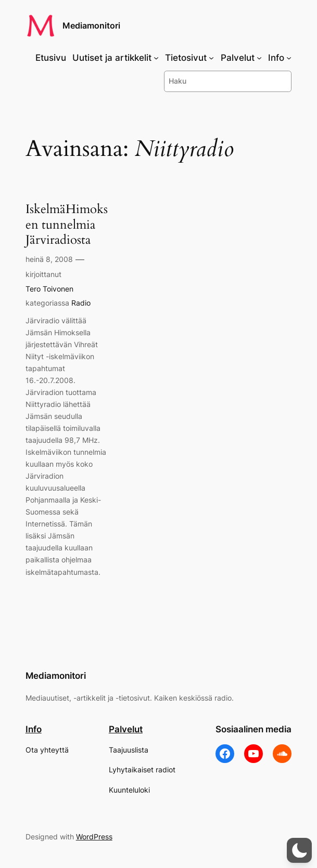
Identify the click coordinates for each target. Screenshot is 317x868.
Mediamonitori (91, 26)
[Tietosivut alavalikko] (211, 58)
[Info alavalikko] (289, 58)
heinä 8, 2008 (49, 259)
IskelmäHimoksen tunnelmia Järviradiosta (67, 225)
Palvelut (126, 729)
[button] (299, 850)
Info (34, 729)
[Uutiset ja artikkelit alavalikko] (156, 58)
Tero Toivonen (49, 289)
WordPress (94, 837)
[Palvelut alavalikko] (259, 58)
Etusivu (51, 58)
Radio (81, 303)
